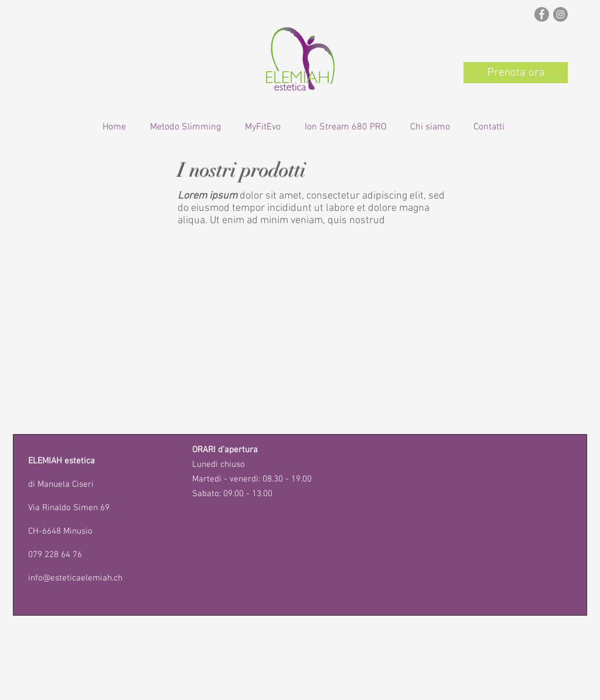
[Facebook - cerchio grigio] (542, 14)
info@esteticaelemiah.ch (75, 578)
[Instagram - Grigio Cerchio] (560, 14)
